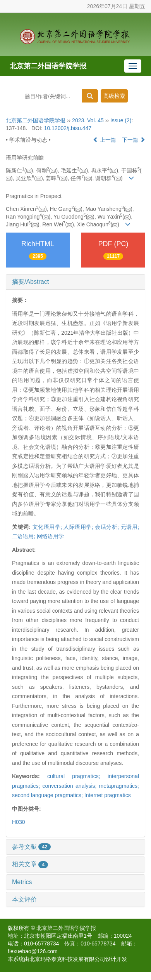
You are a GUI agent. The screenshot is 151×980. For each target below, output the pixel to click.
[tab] (75, 282)
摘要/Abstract (30, 282)
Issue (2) (121, 120)
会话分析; (107, 527)
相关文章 (30, 864)
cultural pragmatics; (77, 776)
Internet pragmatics (108, 795)
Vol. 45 (95, 120)
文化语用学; (47, 527)
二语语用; (24, 536)
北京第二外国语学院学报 (48, 66)
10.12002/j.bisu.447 (68, 128)
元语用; (130, 527)
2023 (78, 120)
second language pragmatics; (48, 795)
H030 (18, 822)
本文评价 (24, 899)
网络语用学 (50, 536)
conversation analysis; (70, 786)
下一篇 (134, 140)
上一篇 (105, 140)
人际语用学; (78, 527)
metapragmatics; (119, 786)
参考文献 (31, 847)
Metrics (22, 882)
